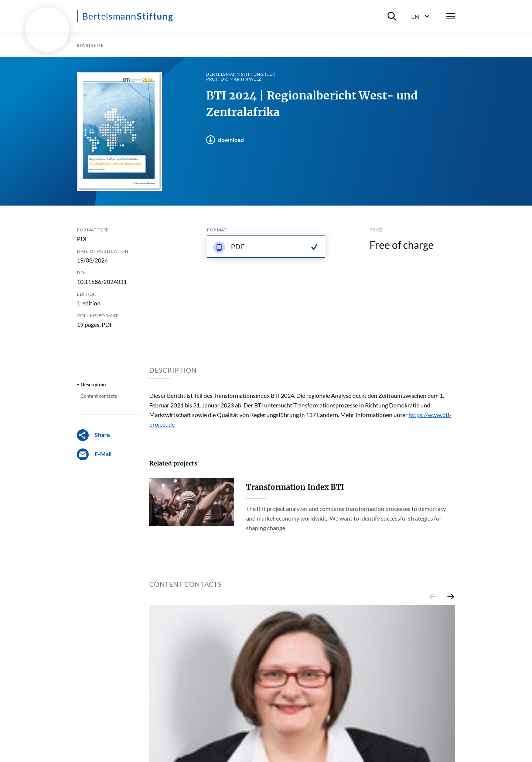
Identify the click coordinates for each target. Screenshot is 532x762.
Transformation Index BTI (295, 487)
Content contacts (99, 396)
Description (93, 385)
